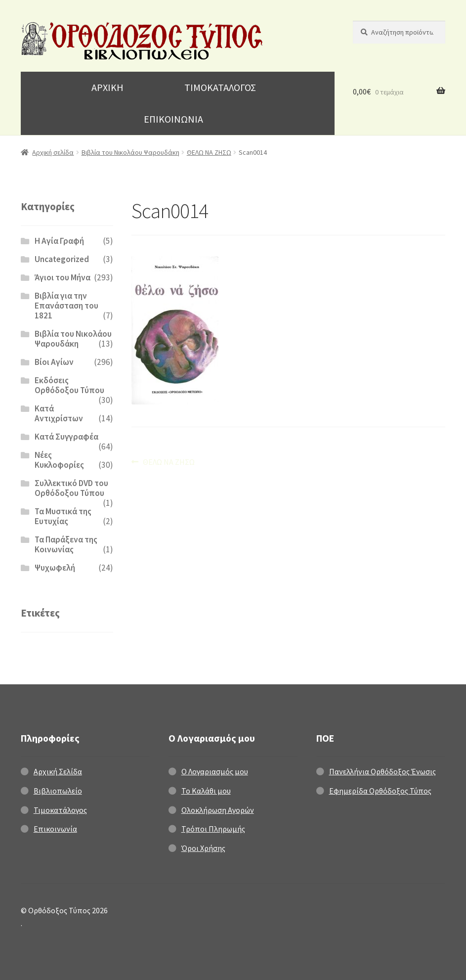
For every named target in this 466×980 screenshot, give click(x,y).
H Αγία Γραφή (59, 241)
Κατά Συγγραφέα (66, 437)
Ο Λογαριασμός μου (215, 771)
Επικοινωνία (55, 829)
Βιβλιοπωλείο (58, 791)
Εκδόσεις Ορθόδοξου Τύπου (69, 385)
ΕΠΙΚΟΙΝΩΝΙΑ (173, 119)
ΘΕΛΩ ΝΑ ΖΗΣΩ (209, 152)
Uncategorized (62, 259)
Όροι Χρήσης (203, 848)
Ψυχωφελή (55, 568)
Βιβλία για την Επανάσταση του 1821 (66, 306)
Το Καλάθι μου (206, 791)
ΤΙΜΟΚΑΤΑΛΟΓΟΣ (220, 87)
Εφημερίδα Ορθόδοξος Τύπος (380, 791)
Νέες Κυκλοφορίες (59, 460)
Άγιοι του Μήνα (63, 277)
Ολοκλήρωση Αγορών (218, 810)
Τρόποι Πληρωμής (213, 829)
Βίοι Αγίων (54, 362)
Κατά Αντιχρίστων (59, 413)
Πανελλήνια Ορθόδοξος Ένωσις (382, 771)
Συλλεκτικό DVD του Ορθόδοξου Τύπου (71, 488)
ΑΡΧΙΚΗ (107, 87)
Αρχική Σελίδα (58, 771)
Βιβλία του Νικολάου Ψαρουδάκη (130, 152)
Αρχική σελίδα (53, 152)
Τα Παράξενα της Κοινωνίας (66, 544)
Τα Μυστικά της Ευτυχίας (63, 516)
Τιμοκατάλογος (60, 810)
